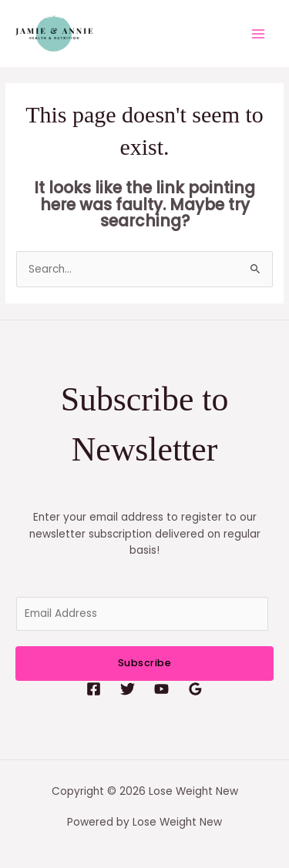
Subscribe (145, 663)
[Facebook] (94, 689)
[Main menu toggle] (259, 34)
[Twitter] (128, 689)
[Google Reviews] (195, 689)
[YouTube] (161, 689)
